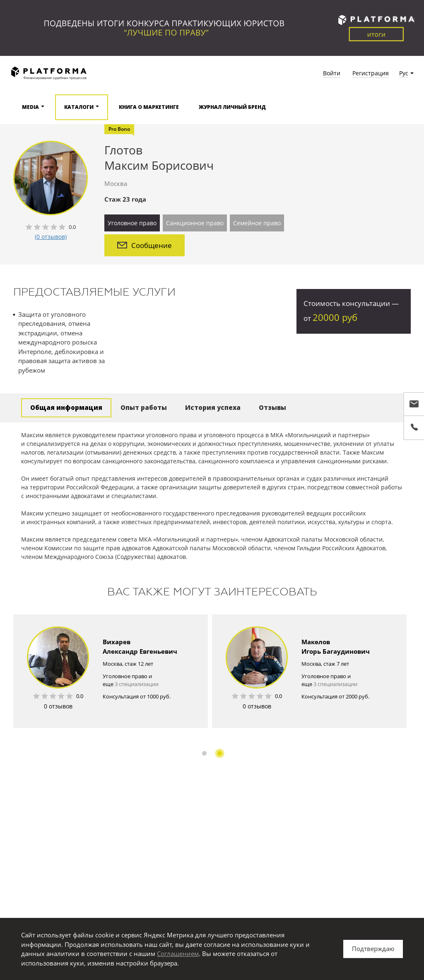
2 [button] (220, 753)
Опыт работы (144, 407)
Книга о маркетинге (149, 107)
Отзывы (272, 407)
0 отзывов (58, 706)
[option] (111, 671)
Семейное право (257, 223)
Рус (404, 73)
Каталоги (79, 107)
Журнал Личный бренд (232, 107)
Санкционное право (195, 223)
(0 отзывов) (51, 237)
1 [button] (204, 753)
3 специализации (137, 684)
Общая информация (66, 407)
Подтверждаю (373, 949)
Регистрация (371, 73)
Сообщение (145, 245)
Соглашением (178, 954)
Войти (332, 73)
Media (30, 107)
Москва (116, 183)
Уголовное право (132, 223)
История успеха (213, 407)
